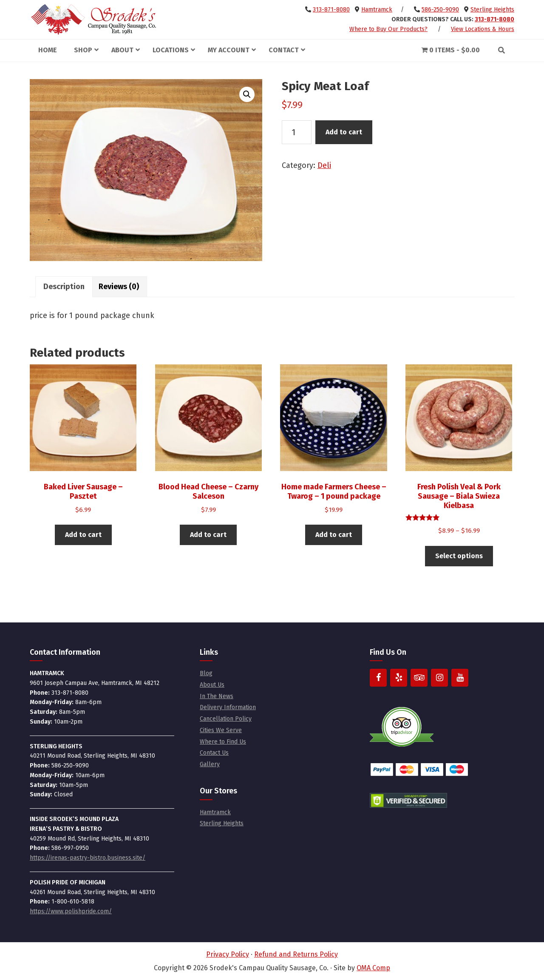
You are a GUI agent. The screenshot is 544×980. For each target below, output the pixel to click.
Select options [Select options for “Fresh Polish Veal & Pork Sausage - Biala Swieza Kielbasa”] (459, 556)
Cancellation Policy (226, 719)
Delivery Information (228, 707)
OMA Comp (373, 968)
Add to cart (344, 132)
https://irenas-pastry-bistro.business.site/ (88, 858)
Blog (206, 673)
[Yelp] (399, 678)
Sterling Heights (492, 10)
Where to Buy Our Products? (388, 29)
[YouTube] (460, 678)
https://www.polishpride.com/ (71, 911)
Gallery (210, 764)
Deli (324, 165)
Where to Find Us (223, 742)
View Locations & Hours (483, 29)
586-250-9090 (440, 10)
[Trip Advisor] (419, 678)
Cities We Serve (221, 730)
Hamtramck (377, 10)
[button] (247, 94)
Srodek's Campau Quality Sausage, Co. (93, 20)
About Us (212, 685)
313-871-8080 (331, 10)
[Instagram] (439, 678)
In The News (217, 696)
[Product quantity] (297, 132)
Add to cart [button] (83, 535)
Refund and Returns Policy (296, 954)
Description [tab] (64, 287)
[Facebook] (378, 678)
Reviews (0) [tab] (119, 287)
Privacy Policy (228, 954)
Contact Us (214, 753)
